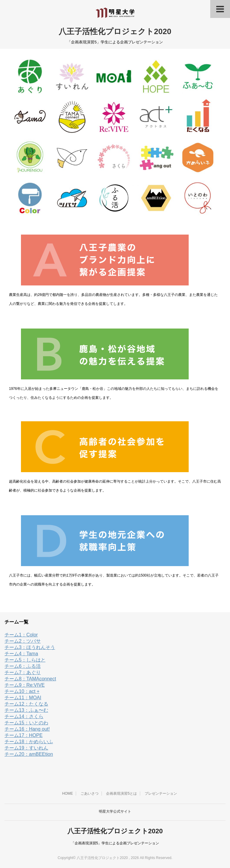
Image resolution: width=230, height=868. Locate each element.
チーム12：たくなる (26, 704)
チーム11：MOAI (23, 698)
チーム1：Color (21, 635)
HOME (67, 793)
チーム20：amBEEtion (29, 754)
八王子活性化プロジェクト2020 (115, 31)
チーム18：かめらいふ (29, 742)
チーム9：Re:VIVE (25, 685)
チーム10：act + (22, 691)
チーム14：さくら (24, 716)
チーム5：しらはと (25, 660)
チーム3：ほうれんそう (30, 647)
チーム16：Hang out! (27, 729)
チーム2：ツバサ (23, 641)
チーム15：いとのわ (26, 723)
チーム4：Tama (21, 654)
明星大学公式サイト (115, 811)
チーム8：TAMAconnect (30, 679)
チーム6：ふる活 (23, 666)
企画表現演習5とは (121, 793)
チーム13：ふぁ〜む (26, 710)
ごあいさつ (90, 793)
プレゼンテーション (161, 793)
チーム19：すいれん (26, 748)
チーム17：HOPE (24, 735)
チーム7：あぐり (23, 672)
